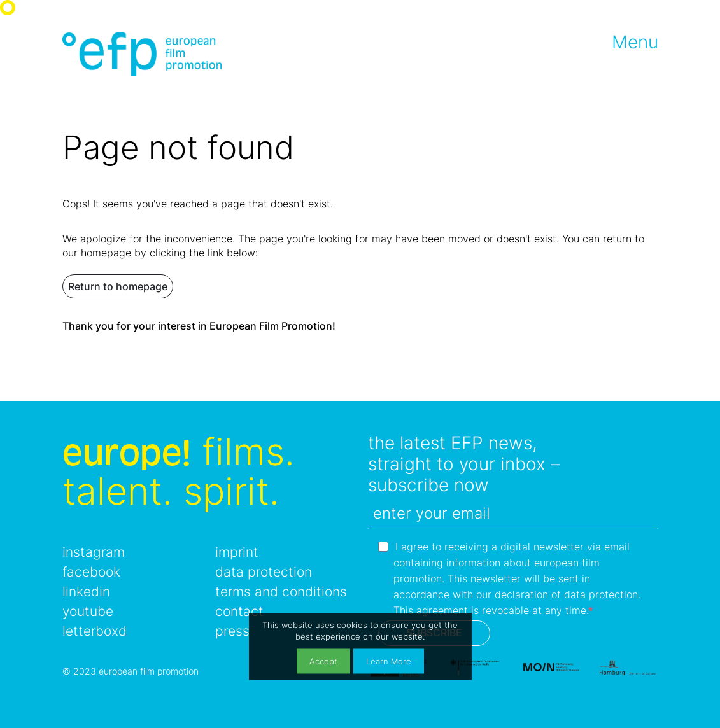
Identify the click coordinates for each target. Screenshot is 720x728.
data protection (264, 572)
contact (239, 611)
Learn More (389, 661)
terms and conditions (281, 591)
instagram (94, 552)
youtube (88, 611)
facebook (91, 572)
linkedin (86, 591)
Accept (323, 661)
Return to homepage (118, 286)
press (232, 631)
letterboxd (95, 631)
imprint (237, 552)
